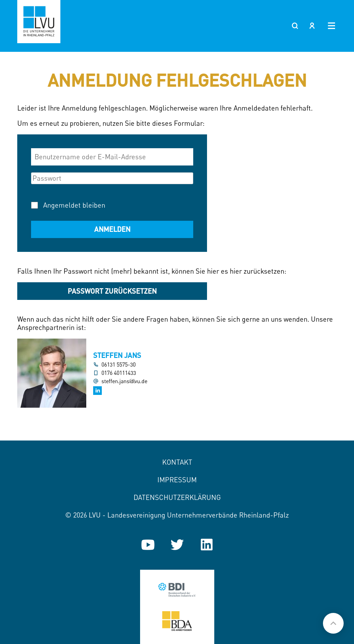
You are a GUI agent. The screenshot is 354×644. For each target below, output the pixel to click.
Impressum (177, 480)
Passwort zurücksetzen (112, 291)
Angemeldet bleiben (74, 205)
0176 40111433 (119, 373)
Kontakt (177, 462)
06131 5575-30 (119, 365)
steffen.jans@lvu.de (124, 381)
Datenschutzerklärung (177, 497)
